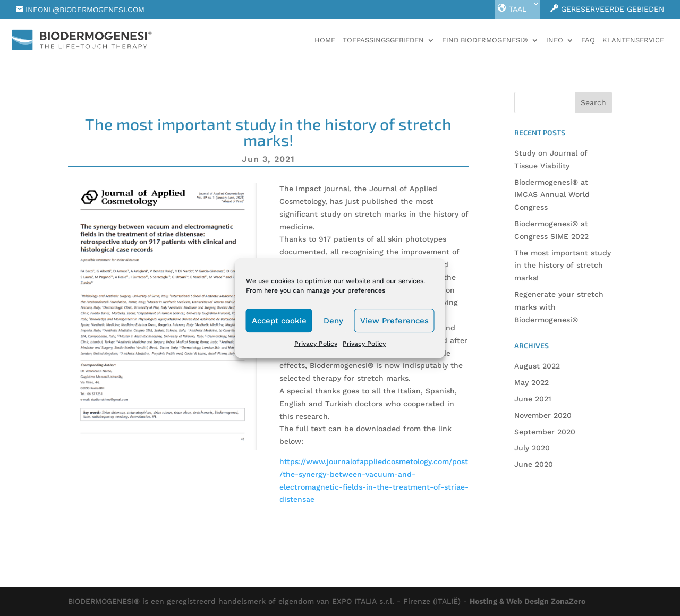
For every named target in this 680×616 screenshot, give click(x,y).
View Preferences (394, 321)
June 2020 (534, 464)
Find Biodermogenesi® (485, 40)
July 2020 (532, 448)
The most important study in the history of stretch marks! (563, 266)
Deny (333, 321)
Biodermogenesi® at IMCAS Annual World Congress (552, 195)
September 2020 (545, 432)
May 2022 (532, 382)
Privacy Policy (316, 344)
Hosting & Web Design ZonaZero (528, 601)
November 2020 (543, 415)
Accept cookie (279, 321)
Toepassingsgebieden (383, 40)
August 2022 (537, 366)
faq (588, 40)
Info (555, 40)
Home (325, 40)
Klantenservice (633, 40)
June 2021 (533, 399)
